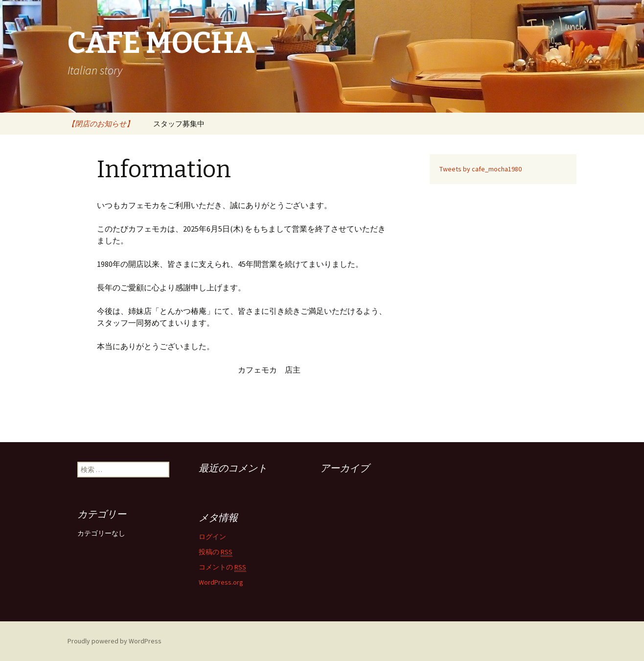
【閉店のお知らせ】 (101, 124)
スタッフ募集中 (179, 124)
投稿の (216, 552)
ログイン (212, 537)
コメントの (222, 567)
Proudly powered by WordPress (115, 641)
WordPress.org (221, 582)
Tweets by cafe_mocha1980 (481, 169)
